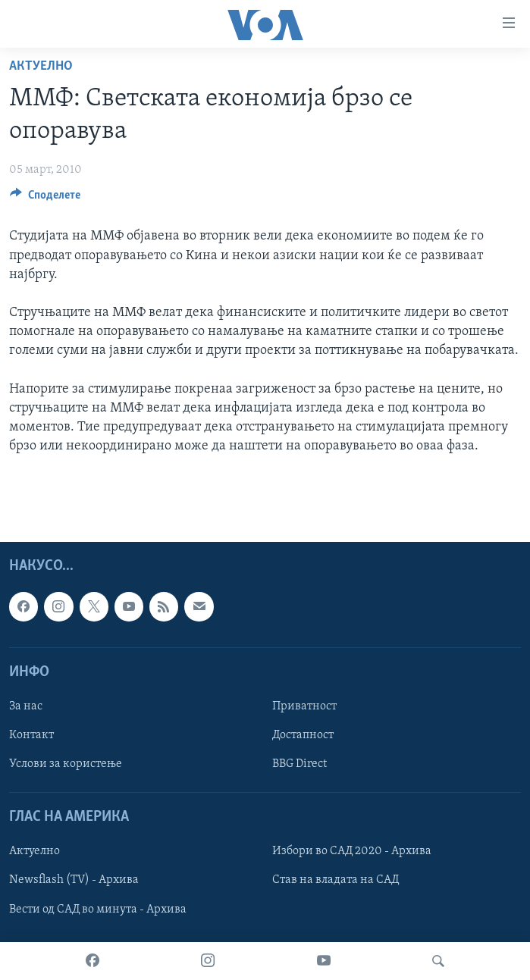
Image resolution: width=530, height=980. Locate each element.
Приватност (304, 706)
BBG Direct (299, 764)
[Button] (45, 199)
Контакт (31, 735)
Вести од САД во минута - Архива (98, 909)
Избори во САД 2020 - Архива (352, 851)
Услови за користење (66, 764)
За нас (26, 706)
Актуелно (41, 66)
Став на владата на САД (336, 880)
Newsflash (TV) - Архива (74, 880)
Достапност (303, 735)
